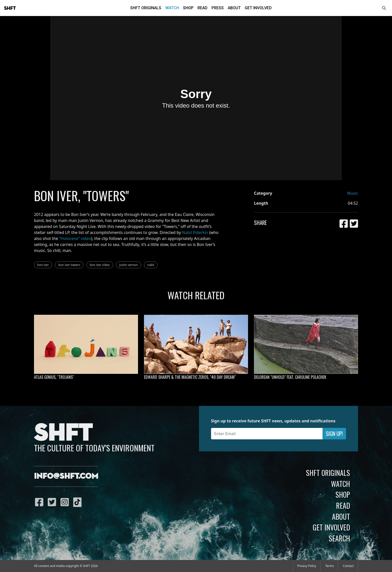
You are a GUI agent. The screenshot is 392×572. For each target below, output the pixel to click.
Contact (348, 566)
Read (202, 8)
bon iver (43, 265)
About (234, 8)
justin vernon (128, 265)
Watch (172, 8)
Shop (188, 8)
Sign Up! (334, 434)
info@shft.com (66, 476)
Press (218, 8)
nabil (151, 265)
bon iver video (100, 265)
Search (339, 538)
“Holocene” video (75, 238)
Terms (330, 566)
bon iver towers (69, 265)
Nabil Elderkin (195, 232)
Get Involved (258, 8)
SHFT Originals (146, 8)
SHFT (10, 8)
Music (352, 193)
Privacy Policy (307, 566)
